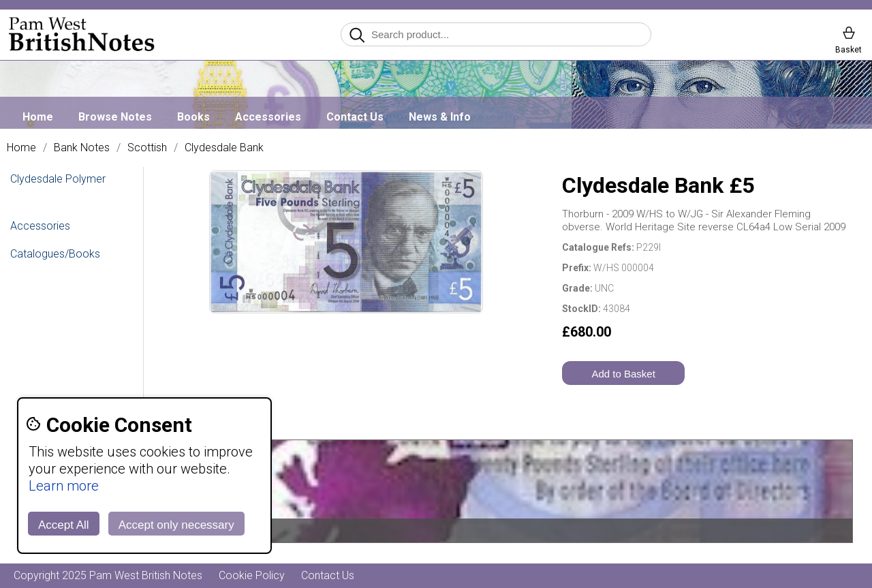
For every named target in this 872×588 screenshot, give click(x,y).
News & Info (440, 117)
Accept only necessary (176, 525)
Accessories (268, 117)
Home (38, 117)
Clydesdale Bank (224, 148)
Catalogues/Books (55, 254)
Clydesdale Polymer (58, 179)
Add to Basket (623, 374)
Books (193, 117)
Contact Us (355, 117)
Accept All (64, 525)
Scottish (147, 148)
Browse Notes (115, 117)
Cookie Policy (252, 575)
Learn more (64, 486)
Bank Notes (82, 148)
